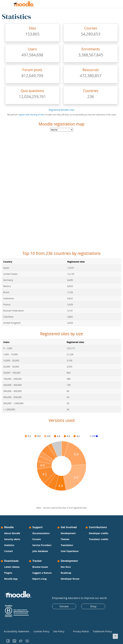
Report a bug (39, 579)
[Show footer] (115, 636)
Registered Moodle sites (62, 110)
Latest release (12, 567)
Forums (37, 539)
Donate (64, 606)
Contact (8, 551)
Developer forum (70, 579)
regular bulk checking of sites (31, 115)
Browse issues (40, 567)
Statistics (9, 545)
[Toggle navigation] (5, 4)
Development (68, 533)
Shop (93, 606)
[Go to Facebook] (8, 640)
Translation (67, 545)
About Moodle (12, 533)
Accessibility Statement (14, 631)
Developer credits (99, 533)
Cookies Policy (40, 631)
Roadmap (66, 573)
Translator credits (99, 539)
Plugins (8, 573)
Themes (65, 539)
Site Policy (58, 631)
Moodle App (11, 579)
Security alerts (12, 539)
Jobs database (40, 551)
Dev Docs (66, 567)
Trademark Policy (100, 631)
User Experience (70, 551)
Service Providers (42, 545)
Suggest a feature (42, 573)
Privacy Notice (79, 631)
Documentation (41, 533)
